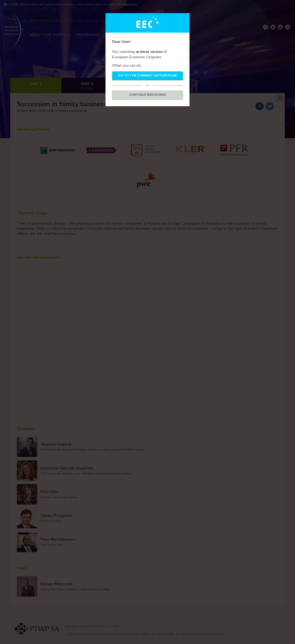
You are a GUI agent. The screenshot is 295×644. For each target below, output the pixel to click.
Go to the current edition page (147, 75)
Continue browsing (147, 95)
